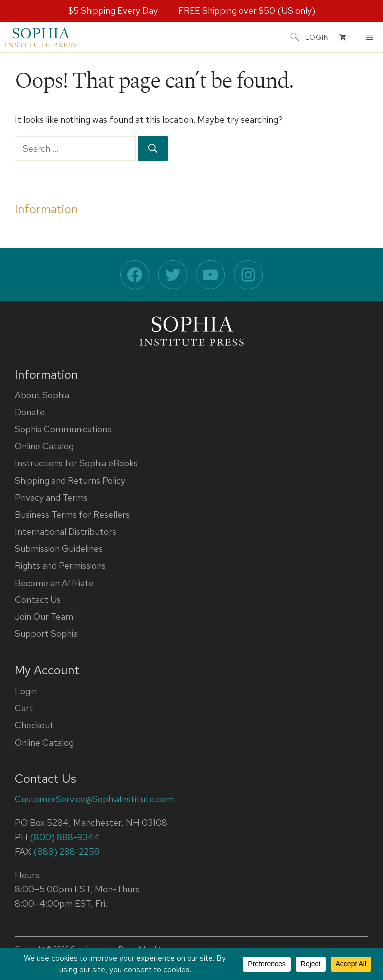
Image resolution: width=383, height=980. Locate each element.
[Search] (153, 148)
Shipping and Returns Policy (70, 481)
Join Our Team (44, 617)
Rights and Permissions (60, 565)
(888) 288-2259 (67, 852)
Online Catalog (44, 446)
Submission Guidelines (59, 548)
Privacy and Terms (51, 497)
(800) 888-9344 (65, 837)
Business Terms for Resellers (72, 514)
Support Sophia (46, 634)
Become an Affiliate (54, 583)
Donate (30, 412)
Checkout (34, 725)
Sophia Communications (63, 429)
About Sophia (42, 395)
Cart (24, 708)
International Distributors (66, 531)
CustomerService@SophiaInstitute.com (94, 799)
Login (26, 691)
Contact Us (38, 600)
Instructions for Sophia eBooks (76, 463)
